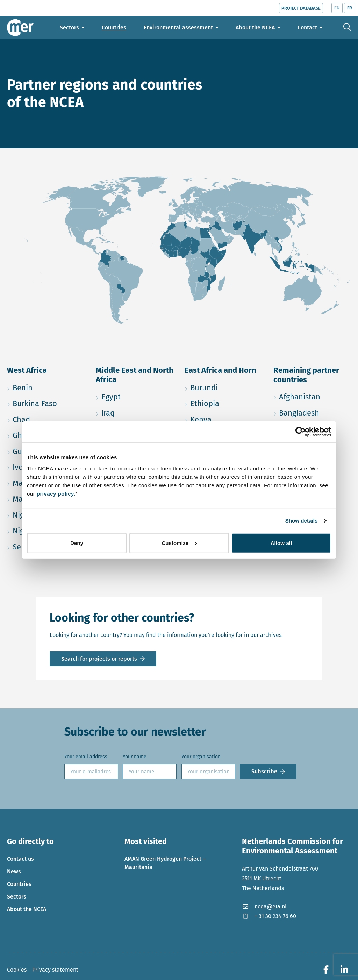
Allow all (281, 543)
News (14, 871)
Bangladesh (312, 412)
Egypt (135, 396)
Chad (46, 418)
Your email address (86, 757)
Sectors (17, 897)
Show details (302, 521)
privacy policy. (56, 493)
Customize (179, 543)
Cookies (17, 970)
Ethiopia (223, 402)
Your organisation (201, 757)
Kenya (223, 418)
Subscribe (264, 771)
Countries (19, 884)
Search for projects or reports (99, 659)
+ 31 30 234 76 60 (269, 916)
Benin (46, 387)
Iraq (135, 412)
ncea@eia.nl (264, 906)
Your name (135, 757)
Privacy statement (55, 970)
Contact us (20, 859)
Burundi (223, 387)
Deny (77, 543)
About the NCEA (27, 909)
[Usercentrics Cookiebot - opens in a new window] (300, 432)
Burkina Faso (46, 402)
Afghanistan (312, 396)
